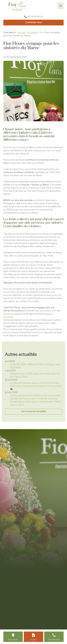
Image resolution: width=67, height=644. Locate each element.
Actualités (32, 33)
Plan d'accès (13, 640)
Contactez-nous (33, 23)
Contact (33, 640)
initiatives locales (12, 314)
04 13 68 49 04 (35, 17)
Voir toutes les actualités (33, 412)
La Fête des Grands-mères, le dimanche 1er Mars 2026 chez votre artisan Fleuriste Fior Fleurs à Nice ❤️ (36, 386)
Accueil (21, 33)
